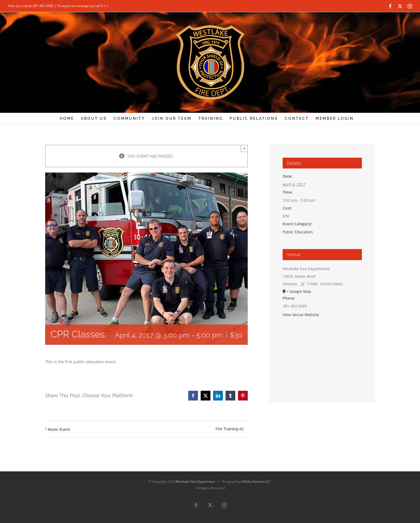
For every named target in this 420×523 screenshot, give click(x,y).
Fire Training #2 (230, 429)
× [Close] (244, 148)
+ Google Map (299, 291)
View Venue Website (301, 315)
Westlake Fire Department (195, 481)
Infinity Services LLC (256, 481)
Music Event (59, 429)
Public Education (298, 232)
